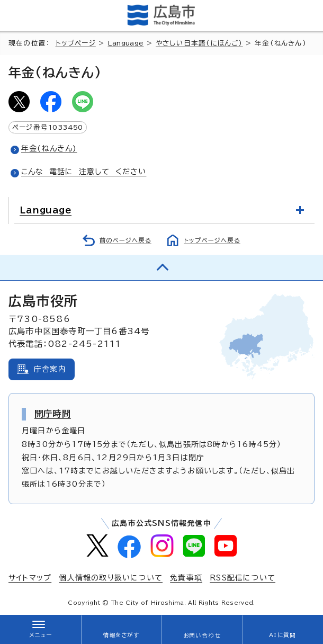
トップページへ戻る (212, 240)
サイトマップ (30, 578)
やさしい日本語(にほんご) (199, 43)
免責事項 (186, 578)
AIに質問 (282, 635)
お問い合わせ (202, 636)
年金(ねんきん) (49, 148)
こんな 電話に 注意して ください (84, 172)
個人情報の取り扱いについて (111, 578)
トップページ (76, 43)
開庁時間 (53, 414)
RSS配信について (243, 578)
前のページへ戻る (125, 240)
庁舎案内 (50, 369)
